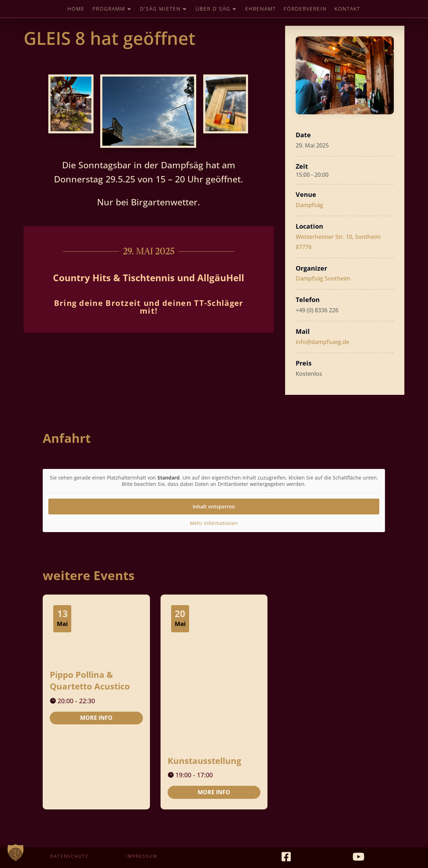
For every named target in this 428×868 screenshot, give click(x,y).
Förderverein (305, 9)
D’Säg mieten (160, 9)
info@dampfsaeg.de (322, 342)
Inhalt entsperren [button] (214, 507)
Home (76, 9)
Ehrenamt (261, 9)
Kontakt (347, 9)
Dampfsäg (309, 205)
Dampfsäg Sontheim (323, 278)
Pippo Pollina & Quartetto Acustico (90, 680)
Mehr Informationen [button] (214, 523)
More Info (96, 718)
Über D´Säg (213, 9)
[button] (16, 852)
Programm (109, 9)
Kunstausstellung (204, 761)
